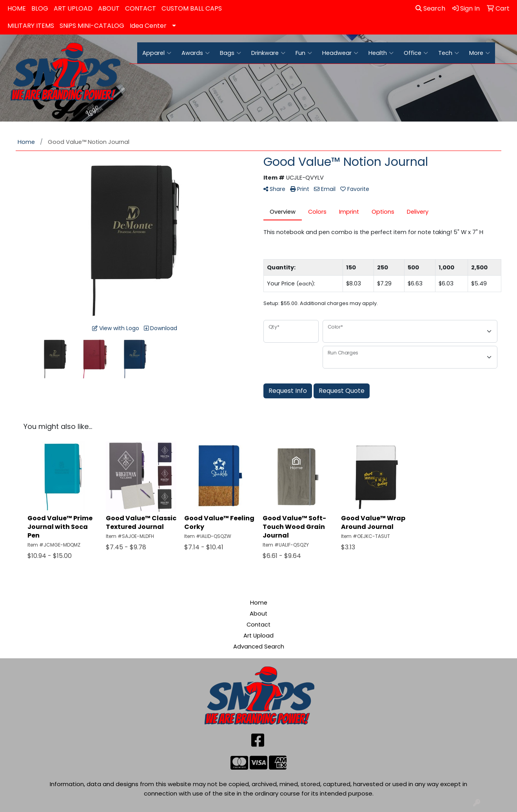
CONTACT (141, 8)
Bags (230, 53)
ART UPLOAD (73, 8)
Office (416, 53)
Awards (196, 53)
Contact (258, 625)
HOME (17, 8)
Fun (304, 53)
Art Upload (258, 636)
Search (430, 8)
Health (381, 53)
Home (259, 603)
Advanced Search (259, 647)
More (480, 53)
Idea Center (148, 26)
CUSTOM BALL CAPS (192, 8)
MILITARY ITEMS (31, 26)
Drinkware (268, 53)
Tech (449, 53)
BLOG (40, 8)
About (258, 614)
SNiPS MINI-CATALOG (92, 26)
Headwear (340, 53)
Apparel (157, 53)
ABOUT (109, 8)
